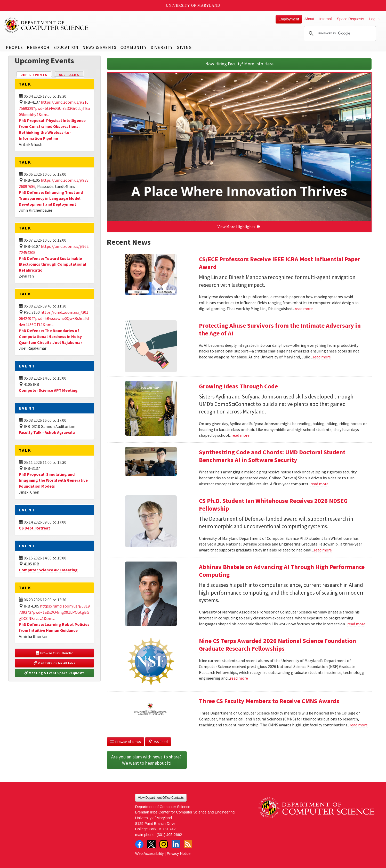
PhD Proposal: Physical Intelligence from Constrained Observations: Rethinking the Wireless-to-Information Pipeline (52, 129)
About (309, 19)
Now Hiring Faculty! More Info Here (239, 64)
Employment (289, 19)
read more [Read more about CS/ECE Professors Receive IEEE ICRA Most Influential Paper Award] (304, 309)
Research (38, 47)
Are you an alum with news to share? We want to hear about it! (147, 760)
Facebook (139, 844)
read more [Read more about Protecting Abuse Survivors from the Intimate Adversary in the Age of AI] (322, 357)
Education (66, 47)
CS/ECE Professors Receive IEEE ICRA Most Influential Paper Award (280, 263)
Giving (184, 47)
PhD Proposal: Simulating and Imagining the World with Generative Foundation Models (53, 480)
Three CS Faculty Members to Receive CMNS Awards (269, 701)
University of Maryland (193, 6)
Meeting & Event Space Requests (54, 673)
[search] (339, 34)
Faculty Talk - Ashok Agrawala (47, 432)
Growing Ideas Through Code (238, 386)
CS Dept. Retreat (34, 528)
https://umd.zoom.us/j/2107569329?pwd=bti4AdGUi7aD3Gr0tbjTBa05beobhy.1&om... (54, 108)
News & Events (100, 47)
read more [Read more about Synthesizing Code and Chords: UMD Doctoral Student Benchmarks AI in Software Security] (319, 484)
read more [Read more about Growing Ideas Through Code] (240, 435)
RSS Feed (158, 742)
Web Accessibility (150, 854)
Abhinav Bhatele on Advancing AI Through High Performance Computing (282, 571)
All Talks (69, 75)
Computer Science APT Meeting (48, 390)
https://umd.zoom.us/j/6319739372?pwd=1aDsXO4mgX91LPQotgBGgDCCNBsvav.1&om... (54, 612)
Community (134, 47)
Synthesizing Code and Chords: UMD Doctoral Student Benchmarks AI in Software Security (272, 456)
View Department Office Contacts (161, 798)
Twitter (151, 844)
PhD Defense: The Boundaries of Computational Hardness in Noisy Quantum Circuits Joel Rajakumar (50, 336)
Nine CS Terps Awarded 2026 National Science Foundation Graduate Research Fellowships (278, 645)
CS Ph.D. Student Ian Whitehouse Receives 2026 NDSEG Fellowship (273, 505)
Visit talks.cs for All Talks (54, 663)
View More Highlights (239, 227)
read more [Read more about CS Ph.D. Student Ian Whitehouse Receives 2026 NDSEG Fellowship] (323, 550)
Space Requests (350, 19)
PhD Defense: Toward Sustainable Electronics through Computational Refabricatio (53, 264)
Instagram (164, 844)
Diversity (162, 47)
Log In (374, 19)
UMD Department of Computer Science (46, 25)
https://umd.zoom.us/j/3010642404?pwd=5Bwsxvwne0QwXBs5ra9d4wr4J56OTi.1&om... (54, 318)
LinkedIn (176, 844)
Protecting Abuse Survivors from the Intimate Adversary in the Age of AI (280, 329)
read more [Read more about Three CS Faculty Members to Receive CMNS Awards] (359, 725)
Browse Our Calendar (54, 653)
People (15, 47)
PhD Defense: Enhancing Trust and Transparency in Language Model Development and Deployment (51, 198)
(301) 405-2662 (169, 835)
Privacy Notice (179, 854)
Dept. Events (36, 74)
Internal (325, 19)
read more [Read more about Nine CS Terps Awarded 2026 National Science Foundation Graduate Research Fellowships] (239, 678)
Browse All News (126, 742)
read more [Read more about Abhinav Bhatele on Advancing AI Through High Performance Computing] (356, 624)
